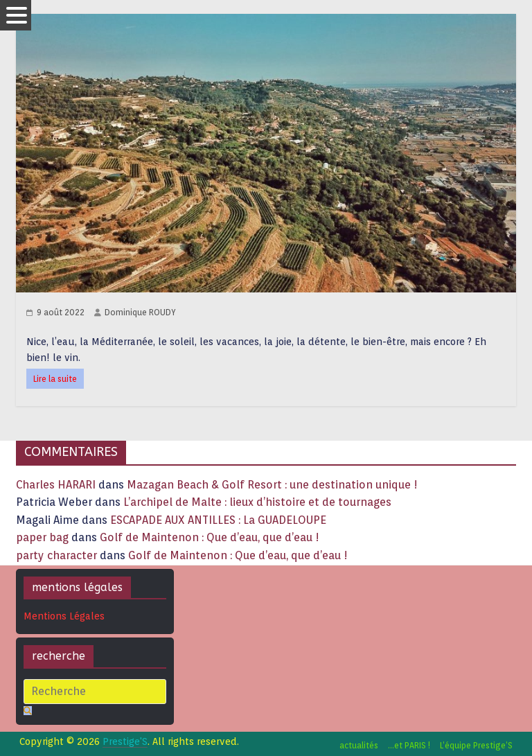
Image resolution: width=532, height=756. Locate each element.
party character (56, 555)
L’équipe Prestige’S (476, 745)
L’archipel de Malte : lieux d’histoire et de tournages (259, 502)
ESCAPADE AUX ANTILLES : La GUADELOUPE (218, 520)
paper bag (42, 537)
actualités (359, 745)
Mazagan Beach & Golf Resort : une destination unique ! (272, 485)
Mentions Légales (64, 616)
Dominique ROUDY (140, 312)
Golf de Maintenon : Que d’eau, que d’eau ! (210, 537)
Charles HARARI (56, 485)
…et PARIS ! (409, 745)
